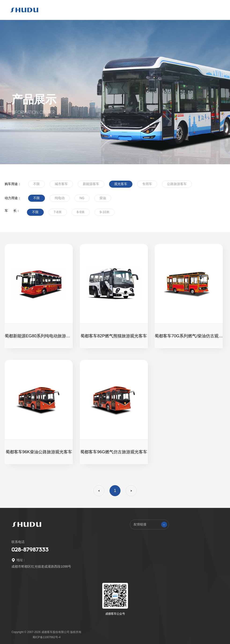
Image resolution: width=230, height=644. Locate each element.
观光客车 (121, 184)
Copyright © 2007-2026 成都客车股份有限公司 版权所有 (46, 632)
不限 (37, 184)
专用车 (147, 184)
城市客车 (61, 184)
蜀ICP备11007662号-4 (47, 637)
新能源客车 (91, 184)
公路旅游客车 (177, 184)
